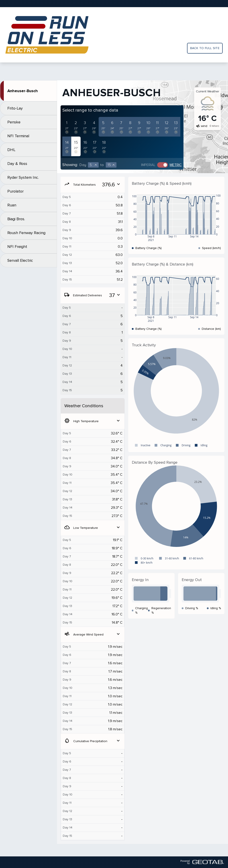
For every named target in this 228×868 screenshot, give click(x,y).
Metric (176, 165)
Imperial (148, 165)
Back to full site (205, 48)
